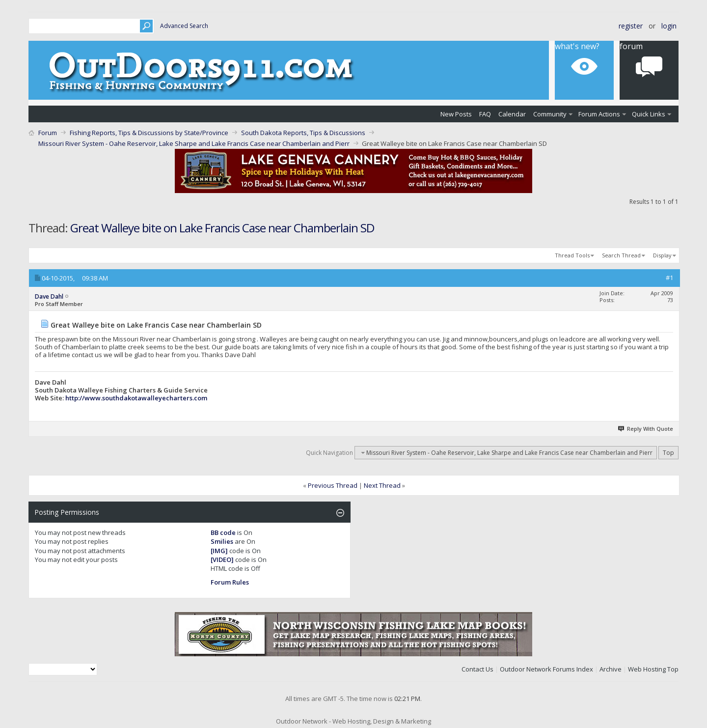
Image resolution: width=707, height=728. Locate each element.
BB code (223, 532)
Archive (611, 669)
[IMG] (219, 551)
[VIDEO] (222, 560)
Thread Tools (572, 255)
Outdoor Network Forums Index (546, 669)
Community (550, 114)
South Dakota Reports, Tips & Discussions (303, 133)
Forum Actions (599, 114)
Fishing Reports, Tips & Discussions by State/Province (149, 133)
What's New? (577, 46)
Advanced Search (184, 26)
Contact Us (477, 669)
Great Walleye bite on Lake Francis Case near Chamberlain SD (222, 228)
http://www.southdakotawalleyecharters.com (136, 398)
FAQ (485, 114)
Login (669, 26)
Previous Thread (333, 485)
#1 (669, 278)
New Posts (456, 114)
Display (662, 255)
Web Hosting (647, 669)
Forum (631, 46)
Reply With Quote (646, 429)
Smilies (222, 541)
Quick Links (649, 114)
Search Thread (621, 255)
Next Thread (382, 485)
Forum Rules (230, 582)
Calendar (512, 114)
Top (668, 453)
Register (631, 26)
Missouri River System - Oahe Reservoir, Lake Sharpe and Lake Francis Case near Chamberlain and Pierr (194, 143)
